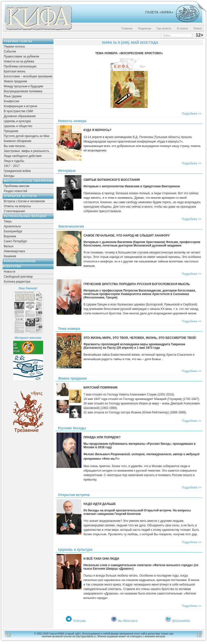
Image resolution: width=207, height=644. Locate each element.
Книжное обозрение (18, 141)
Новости (9, 272)
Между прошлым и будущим (23, 86)
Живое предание (15, 81)
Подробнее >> (192, 114)
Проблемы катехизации (20, 66)
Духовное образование (20, 116)
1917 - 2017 (12, 166)
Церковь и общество (18, 126)
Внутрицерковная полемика (23, 91)
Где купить (164, 28)
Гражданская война (17, 171)
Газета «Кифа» (159, 12)
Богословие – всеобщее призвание (28, 76)
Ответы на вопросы (17, 206)
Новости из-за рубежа (19, 61)
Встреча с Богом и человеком (24, 201)
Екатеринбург (13, 231)
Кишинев (10, 256)
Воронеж (10, 236)
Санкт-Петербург (15, 241)
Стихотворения (14, 211)
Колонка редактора (17, 282)
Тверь (8, 221)
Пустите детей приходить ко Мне (27, 136)
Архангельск (12, 226)
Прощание (11, 131)
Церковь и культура (17, 121)
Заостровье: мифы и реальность (27, 151)
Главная (127, 28)
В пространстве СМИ (18, 111)
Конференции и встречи (20, 106)
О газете (182, 28)
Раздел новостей (15, 191)
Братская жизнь (15, 71)
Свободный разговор (18, 277)
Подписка (145, 28)
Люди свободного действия (23, 156)
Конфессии (11, 101)
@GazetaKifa (181, 621)
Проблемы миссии (17, 186)
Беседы (9, 176)
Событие (10, 51)
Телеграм (79, 621)
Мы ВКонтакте (128, 621)
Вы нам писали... (15, 146)
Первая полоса (14, 47)
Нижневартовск (14, 251)
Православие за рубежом (21, 56)
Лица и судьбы (14, 161)
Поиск (198, 28)
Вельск (9, 246)
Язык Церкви (13, 96)
